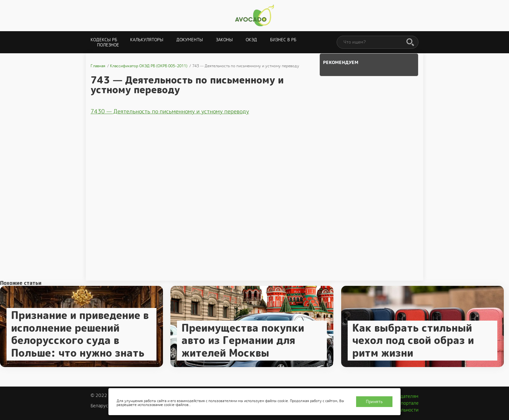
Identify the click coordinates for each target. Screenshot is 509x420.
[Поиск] (410, 43)
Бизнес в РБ (283, 40)
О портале (407, 403)
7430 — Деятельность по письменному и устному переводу (170, 111)
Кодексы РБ (104, 40)
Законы (224, 40)
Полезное (108, 45)
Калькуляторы (147, 40)
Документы (190, 40)
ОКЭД (251, 40)
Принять (374, 402)
